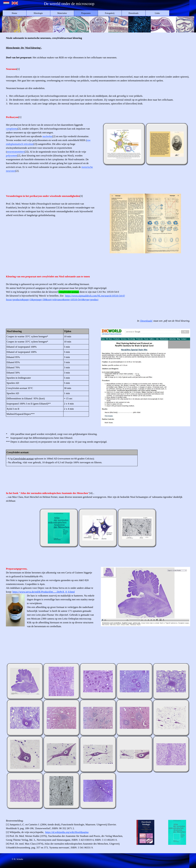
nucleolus (47, 136)
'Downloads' (146, 321)
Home (14, 13)
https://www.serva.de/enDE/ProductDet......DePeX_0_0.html (44, 592)
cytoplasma (12, 129)
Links (157, 13)
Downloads (134, 13)
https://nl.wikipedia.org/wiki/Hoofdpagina (67, 832)
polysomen (12, 156)
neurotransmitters (16, 152)
